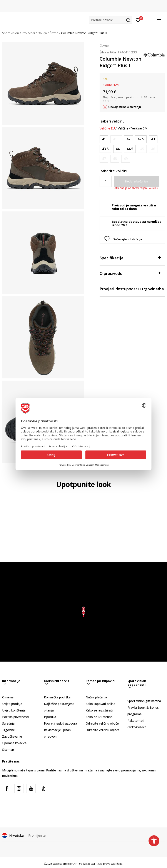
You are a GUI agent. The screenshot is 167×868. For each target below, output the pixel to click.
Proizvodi (28, 33)
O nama (8, 697)
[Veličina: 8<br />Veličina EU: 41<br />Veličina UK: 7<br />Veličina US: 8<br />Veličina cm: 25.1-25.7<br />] (104, 139)
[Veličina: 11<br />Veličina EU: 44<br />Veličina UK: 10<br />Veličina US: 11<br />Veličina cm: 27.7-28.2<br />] (118, 149)
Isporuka (50, 717)
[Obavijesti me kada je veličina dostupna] (116, 139)
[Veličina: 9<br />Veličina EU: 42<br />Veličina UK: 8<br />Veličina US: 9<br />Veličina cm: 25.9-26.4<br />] (129, 139)
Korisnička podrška (57, 697)
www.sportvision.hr (65, 864)
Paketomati (136, 721)
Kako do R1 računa (99, 717)
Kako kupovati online (100, 704)
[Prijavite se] (138, 20)
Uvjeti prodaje (12, 704)
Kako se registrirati (99, 710)
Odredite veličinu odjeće (103, 730)
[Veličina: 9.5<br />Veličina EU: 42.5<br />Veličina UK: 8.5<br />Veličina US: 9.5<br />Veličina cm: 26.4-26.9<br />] (141, 139)
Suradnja (8, 723)
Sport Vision (11, 33)
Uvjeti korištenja (14, 710)
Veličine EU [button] (107, 128)
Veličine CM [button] (139, 128)
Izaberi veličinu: (113, 121)
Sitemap (8, 750)
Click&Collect (137, 727)
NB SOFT (92, 864)
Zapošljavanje (12, 736)
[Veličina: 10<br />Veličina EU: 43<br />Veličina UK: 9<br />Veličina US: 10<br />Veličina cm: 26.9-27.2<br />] (153, 139)
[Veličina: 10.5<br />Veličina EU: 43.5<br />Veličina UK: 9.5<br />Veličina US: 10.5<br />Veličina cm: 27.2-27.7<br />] (105, 149)
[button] (110, 20)
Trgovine (8, 730)
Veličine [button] (123, 128)
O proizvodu (130, 273)
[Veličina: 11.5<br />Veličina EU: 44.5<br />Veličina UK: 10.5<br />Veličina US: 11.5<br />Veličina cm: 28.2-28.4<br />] (130, 149)
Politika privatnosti (15, 717)
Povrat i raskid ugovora (60, 723)
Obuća (42, 33)
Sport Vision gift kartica (144, 701)
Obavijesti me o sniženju (125, 107)
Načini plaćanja (96, 697)
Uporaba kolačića (14, 743)
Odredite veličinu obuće (102, 723)
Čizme (54, 33)
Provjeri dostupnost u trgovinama (132, 288)
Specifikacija (130, 258)
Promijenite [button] (37, 835)
